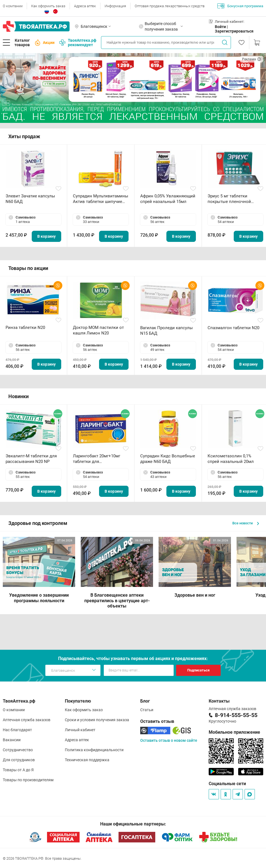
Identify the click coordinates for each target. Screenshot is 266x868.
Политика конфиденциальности (94, 750)
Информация (115, 6)
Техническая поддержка (87, 760)
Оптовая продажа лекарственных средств (170, 6)
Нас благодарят (17, 730)
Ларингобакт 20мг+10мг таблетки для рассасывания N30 (97, 459)
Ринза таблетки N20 (25, 328)
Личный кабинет (80, 730)
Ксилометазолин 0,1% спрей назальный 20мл (231, 459)
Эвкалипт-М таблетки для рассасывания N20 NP (31, 459)
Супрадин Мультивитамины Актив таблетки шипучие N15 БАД (101, 199)
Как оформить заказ (48, 6)
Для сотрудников (19, 760)
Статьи (147, 710)
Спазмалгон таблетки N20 (233, 328)
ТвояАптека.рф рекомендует (78, 43)
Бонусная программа (240, 6)
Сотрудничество (18, 750)
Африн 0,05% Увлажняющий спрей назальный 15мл (168, 199)
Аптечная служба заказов (27, 720)
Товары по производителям (28, 780)
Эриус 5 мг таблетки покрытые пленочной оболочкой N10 (229, 199)
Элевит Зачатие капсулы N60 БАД (30, 199)
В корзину (46, 236)
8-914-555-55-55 (236, 715)
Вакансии (12, 740)
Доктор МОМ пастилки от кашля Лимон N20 (98, 330)
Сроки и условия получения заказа (97, 720)
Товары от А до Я (18, 770)
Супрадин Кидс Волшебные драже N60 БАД (168, 459)
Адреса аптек (85, 6)
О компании (13, 6)
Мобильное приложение (234, 732)
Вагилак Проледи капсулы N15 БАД (167, 331)
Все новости (246, 523)
